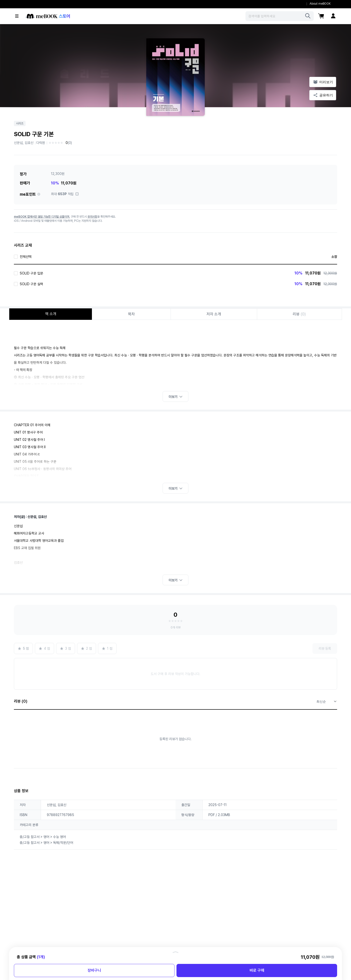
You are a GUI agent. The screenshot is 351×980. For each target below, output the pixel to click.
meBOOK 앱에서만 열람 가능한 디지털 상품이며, (42, 217)
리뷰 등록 (325, 648)
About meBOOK (320, 4)
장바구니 (94, 970)
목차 (131, 314)
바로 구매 (257, 970)
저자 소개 (214, 314)
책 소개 (51, 314)
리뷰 (299, 314)
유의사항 (92, 217)
